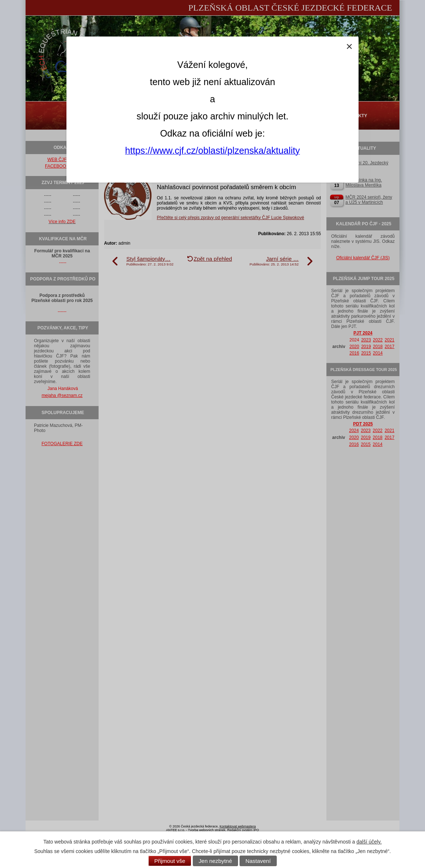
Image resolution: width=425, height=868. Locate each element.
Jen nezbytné (215, 861)
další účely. (369, 842)
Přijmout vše (170, 861)
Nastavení (258, 861)
